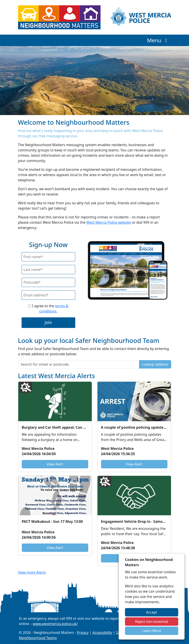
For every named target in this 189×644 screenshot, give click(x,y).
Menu (158, 40)
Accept (152, 612)
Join (48, 322)
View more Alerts (32, 572)
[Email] (48, 295)
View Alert (55, 464)
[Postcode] (48, 282)
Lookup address (155, 364)
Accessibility (102, 633)
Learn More (152, 631)
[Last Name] (48, 270)
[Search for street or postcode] (79, 364)
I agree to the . (48, 309)
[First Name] (48, 257)
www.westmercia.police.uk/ (55, 624)
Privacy (83, 633)
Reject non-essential (152, 622)
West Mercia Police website (109, 222)
